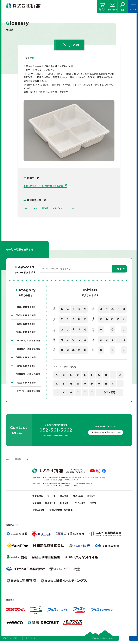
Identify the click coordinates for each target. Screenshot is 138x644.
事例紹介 (94, 497)
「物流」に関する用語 (25, 333)
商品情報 (66, 497)
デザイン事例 (82, 504)
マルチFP (57, 208)
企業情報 (37, 504)
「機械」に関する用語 (25, 358)
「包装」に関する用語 (25, 316)
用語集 (18, 460)
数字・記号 (109, 392)
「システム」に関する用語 (27, 341)
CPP (26, 208)
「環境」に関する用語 (25, 367)
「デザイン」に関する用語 (27, 392)
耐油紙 (45, 208)
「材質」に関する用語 (25, 307)
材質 (32, 58)
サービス (53, 497)
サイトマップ (30, 640)
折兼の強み (38, 497)
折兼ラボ (66, 504)
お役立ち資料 (39, 512)
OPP (35, 208)
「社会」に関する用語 (25, 384)
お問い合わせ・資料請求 (104, 433)
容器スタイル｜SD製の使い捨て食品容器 (44, 186)
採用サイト (52, 504)
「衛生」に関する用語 (25, 324)
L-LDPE (70, 208)
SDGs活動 (80, 497)
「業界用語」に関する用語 (27, 375)
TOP (8, 460)
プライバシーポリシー (11, 640)
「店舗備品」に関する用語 (27, 350)
